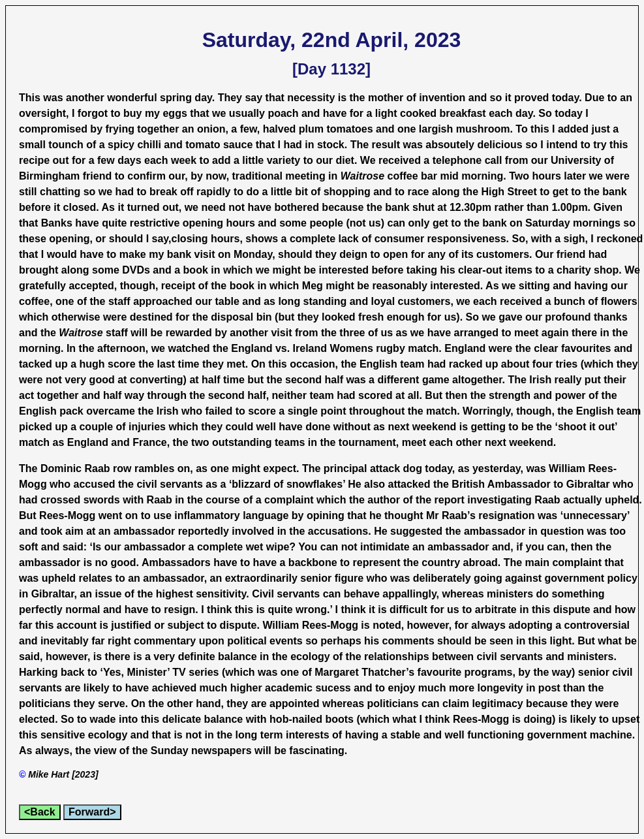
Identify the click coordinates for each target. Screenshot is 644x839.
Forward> (92, 812)
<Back (40, 812)
